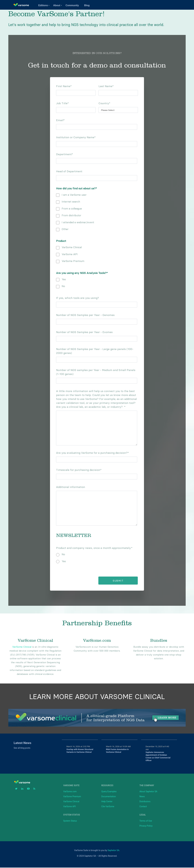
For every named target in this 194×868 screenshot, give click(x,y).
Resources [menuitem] (107, 786)
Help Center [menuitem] (107, 802)
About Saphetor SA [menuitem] (148, 792)
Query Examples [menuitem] (109, 792)
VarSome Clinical (22, 647)
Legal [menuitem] (143, 815)
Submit (117, 581)
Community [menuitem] (72, 5)
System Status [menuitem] (72, 815)
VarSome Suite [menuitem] (71, 786)
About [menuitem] (57, 5)
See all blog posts (22, 748)
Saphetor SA (113, 851)
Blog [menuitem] (87, 5)
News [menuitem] (142, 797)
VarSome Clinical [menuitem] (71, 802)
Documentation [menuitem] (109, 797)
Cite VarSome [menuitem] (108, 807)
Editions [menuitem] (43, 5)
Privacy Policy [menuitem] (146, 826)
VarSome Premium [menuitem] (72, 797)
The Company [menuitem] (147, 786)
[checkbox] (97, 212)
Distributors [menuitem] (145, 802)
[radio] (97, 554)
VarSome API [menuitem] (69, 807)
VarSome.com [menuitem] (70, 792)
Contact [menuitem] (143, 807)
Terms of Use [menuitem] (146, 821)
